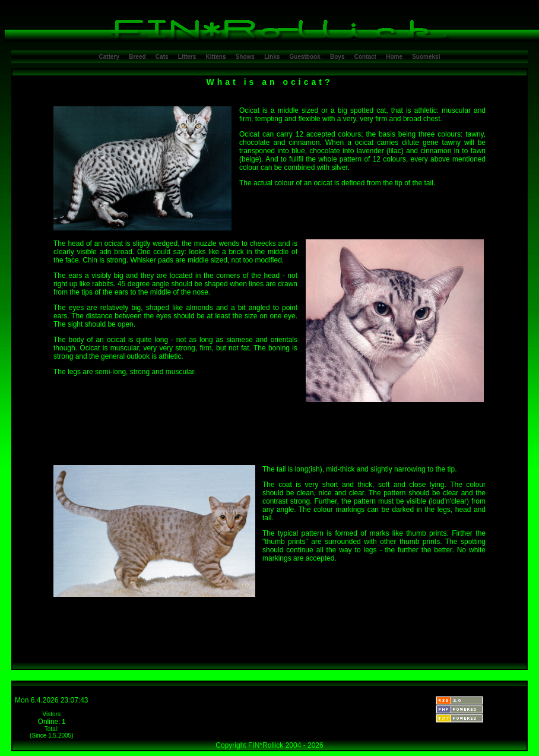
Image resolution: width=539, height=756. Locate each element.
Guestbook (305, 57)
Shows (245, 57)
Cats (162, 57)
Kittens (216, 57)
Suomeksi (426, 57)
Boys (337, 57)
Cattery (109, 57)
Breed (137, 57)
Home (394, 57)
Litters (187, 57)
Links (272, 57)
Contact (365, 57)
